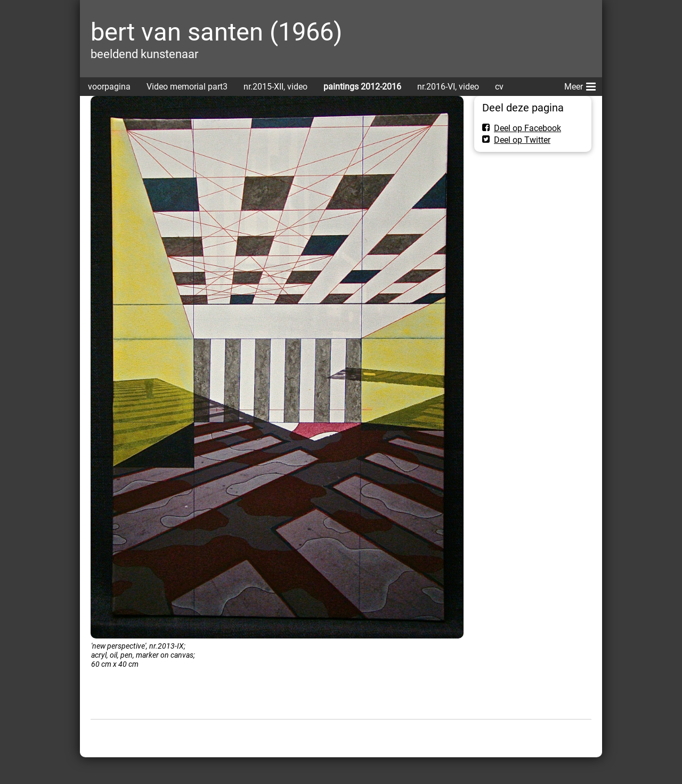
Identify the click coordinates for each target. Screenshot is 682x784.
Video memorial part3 (187, 87)
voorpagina (109, 87)
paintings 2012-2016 (362, 87)
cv (499, 87)
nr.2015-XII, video (275, 87)
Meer (580, 85)
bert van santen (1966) (216, 32)
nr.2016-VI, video (448, 87)
